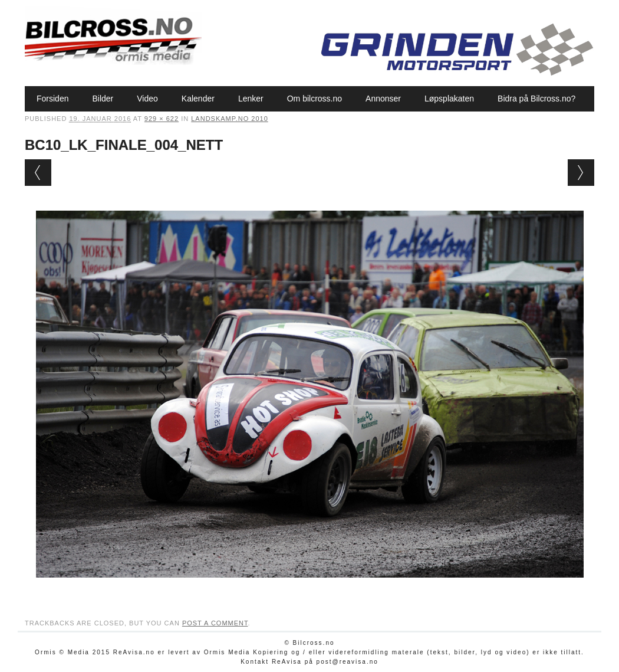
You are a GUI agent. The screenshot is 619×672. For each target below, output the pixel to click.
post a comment (215, 623)
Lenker (251, 99)
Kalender (198, 99)
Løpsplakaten (449, 99)
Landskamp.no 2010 (230, 119)
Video (147, 99)
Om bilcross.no (315, 99)
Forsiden (52, 99)
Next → (581, 173)
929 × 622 (162, 119)
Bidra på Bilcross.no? (536, 99)
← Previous (38, 173)
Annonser (383, 99)
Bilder (103, 99)
